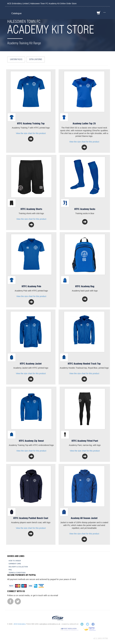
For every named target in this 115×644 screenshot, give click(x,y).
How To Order (15, 561)
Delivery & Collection (18, 567)
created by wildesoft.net (70, 624)
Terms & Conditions (17, 573)
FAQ (10, 570)
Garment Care (15, 564)
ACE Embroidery (20, 624)
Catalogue (17, 13)
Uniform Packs (16, 60)
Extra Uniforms (36, 60)
